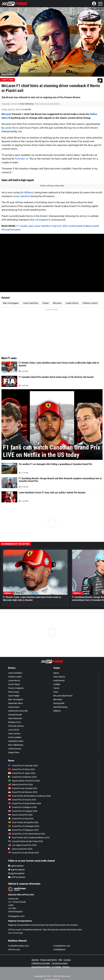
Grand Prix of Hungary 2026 (23, 811)
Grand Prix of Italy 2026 (21, 819)
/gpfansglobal (16, 866)
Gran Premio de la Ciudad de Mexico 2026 (29, 838)
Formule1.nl (21, 159)
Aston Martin (59, 677)
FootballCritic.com (62, 946)
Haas (56, 692)
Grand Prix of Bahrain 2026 (22, 777)
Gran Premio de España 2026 (23, 822)
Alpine (56, 673)
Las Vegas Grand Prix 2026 (22, 845)
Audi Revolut (59, 681)
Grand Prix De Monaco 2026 (23, 792)
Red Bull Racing (60, 707)
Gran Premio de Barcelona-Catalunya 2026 (29, 796)
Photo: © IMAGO (8, 75)
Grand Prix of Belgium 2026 (22, 807)
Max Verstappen (39, 220)
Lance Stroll (14, 730)
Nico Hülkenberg (16, 745)
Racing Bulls (59, 703)
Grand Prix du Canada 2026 (23, 788)
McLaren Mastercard (63, 696)
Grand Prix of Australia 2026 (23, 766)
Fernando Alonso (16, 726)
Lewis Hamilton (22, 196)
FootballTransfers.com (18, 946)
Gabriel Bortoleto (16, 741)
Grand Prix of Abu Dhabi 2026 (24, 853)
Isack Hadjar (14, 696)
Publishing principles (41, 963)
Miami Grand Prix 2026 (20, 785)
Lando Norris (12, 128)
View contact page (15, 933)
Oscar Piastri (14, 684)
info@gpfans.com (16, 916)
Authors (35, 960)
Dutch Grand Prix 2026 (20, 815)
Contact (67, 960)
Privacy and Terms (49, 960)
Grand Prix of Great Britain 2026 (25, 803)
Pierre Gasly (14, 692)
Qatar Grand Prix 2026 (20, 849)
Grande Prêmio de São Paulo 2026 (26, 841)
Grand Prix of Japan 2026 (22, 773)
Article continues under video (52, 186)
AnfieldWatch (60, 950)
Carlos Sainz (14, 707)
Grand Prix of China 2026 (21, 769)
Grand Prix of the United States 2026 (27, 834)
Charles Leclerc (90, 303)
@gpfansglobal (16, 870)
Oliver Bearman (15, 718)
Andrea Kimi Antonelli (18, 711)
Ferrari (46, 303)
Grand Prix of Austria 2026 (22, 800)
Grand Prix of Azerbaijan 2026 (24, 826)
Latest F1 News (7, 80)
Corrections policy (60, 963)
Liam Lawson (14, 734)
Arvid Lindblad (15, 737)
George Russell (15, 715)
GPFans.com (14, 950)
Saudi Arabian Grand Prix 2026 (24, 781)
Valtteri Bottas (15, 749)
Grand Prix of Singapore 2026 (23, 830)
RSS (60, 960)
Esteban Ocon (15, 722)
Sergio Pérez (14, 752)
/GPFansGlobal (17, 877)
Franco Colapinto (16, 688)
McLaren (6, 114)
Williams (29, 192)
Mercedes (58, 699)
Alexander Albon (16, 703)
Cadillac (57, 684)
